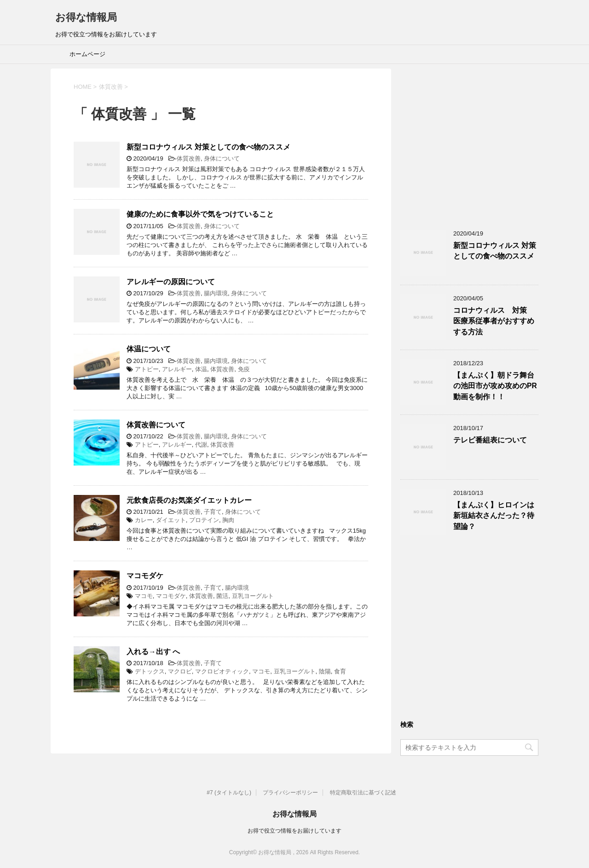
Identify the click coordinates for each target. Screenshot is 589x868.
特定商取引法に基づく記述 (363, 793)
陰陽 (325, 671)
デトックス (150, 671)
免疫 (244, 369)
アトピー (147, 369)
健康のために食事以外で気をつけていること (200, 214)
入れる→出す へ (153, 652)
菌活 (222, 596)
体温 (201, 369)
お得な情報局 (86, 17)
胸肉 (228, 520)
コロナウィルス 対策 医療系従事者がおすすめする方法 (494, 321)
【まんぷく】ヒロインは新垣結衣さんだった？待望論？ (494, 516)
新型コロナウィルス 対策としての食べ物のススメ (208, 147)
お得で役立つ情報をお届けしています (294, 831)
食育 (340, 671)
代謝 (201, 445)
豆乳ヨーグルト (253, 596)
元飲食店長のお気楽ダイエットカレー (189, 500)
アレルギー (177, 369)
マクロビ (180, 671)
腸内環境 (216, 293)
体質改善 (189, 158)
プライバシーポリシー (290, 793)
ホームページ (87, 54)
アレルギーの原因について (171, 282)
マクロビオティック (222, 671)
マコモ (144, 596)
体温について (149, 349)
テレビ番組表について (490, 440)
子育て (213, 512)
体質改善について (156, 425)
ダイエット (171, 520)
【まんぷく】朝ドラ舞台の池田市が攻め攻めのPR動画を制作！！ (495, 386)
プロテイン (204, 520)
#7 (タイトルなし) (229, 793)
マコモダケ (145, 576)
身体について (222, 158)
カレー (144, 520)
